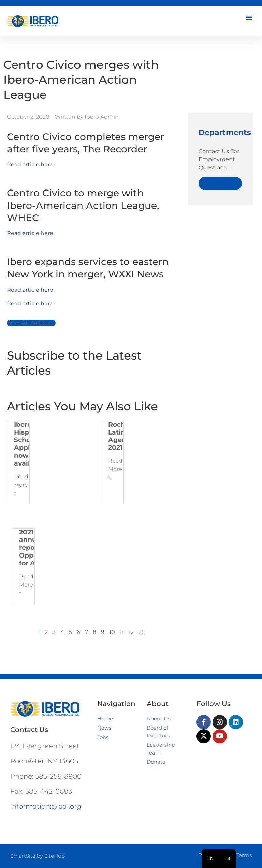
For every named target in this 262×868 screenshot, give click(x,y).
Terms (244, 855)
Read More (220, 183)
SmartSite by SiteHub (38, 856)
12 (131, 632)
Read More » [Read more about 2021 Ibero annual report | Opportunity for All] (26, 585)
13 (141, 632)
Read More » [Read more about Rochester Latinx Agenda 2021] (115, 469)
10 (112, 632)
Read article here (30, 164)
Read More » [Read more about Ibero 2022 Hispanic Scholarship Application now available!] (21, 485)
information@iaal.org (46, 806)
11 (122, 632)
